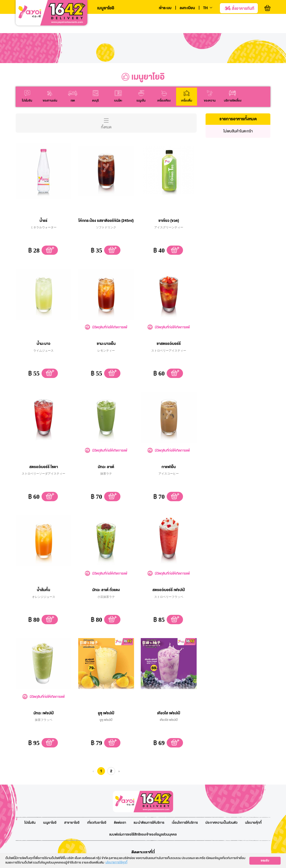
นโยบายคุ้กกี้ (253, 806)
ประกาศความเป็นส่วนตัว (221, 806)
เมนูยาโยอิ (106, 8)
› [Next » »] (119, 755)
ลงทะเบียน (187, 8)
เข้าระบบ (165, 8)
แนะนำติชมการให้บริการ (149, 806)
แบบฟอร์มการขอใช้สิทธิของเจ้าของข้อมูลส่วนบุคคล (143, 818)
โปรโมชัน (30, 806)
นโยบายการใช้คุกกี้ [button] (116, 863)
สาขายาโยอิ (72, 806)
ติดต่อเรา (120, 806)
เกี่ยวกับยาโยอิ (97, 806)
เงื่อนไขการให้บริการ (185, 806)
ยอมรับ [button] (265, 861)
